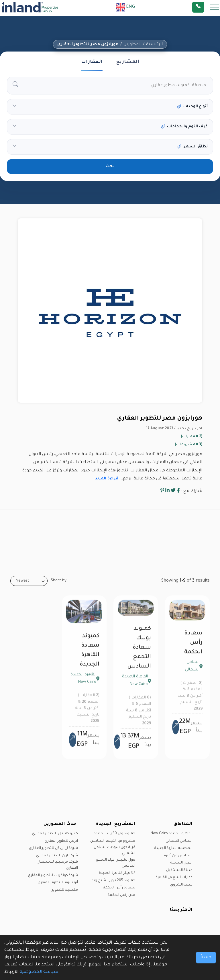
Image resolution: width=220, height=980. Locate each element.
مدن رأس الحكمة (121, 895)
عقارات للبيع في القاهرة (174, 878)
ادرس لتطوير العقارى (61, 841)
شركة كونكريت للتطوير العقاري (53, 876)
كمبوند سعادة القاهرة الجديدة (90, 655)
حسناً (206, 958)
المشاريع (128, 62)
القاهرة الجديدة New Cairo (172, 834)
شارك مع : (192, 491)
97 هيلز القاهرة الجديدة (117, 873)
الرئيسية (154, 45)
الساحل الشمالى (179, 841)
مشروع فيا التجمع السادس (113, 841)
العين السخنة (181, 863)
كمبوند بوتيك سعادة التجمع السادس (139, 652)
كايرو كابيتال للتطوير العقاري (55, 834)
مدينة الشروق (181, 885)
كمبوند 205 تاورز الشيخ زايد (113, 881)
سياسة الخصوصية (39, 972)
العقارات (92, 62)
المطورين (132, 45)
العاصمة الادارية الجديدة (173, 848)
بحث (110, 167)
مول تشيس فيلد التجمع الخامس (115, 863)
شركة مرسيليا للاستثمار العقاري (58, 865)
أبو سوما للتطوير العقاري (58, 883)
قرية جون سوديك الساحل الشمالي (114, 850)
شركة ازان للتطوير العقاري (57, 856)
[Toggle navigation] (213, 7)
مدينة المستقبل (179, 870)
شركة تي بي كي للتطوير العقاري (53, 848)
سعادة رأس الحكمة (193, 647)
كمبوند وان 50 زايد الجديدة (114, 834)
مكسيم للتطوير (65, 890)
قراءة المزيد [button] (107, 479)
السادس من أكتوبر (177, 856)
